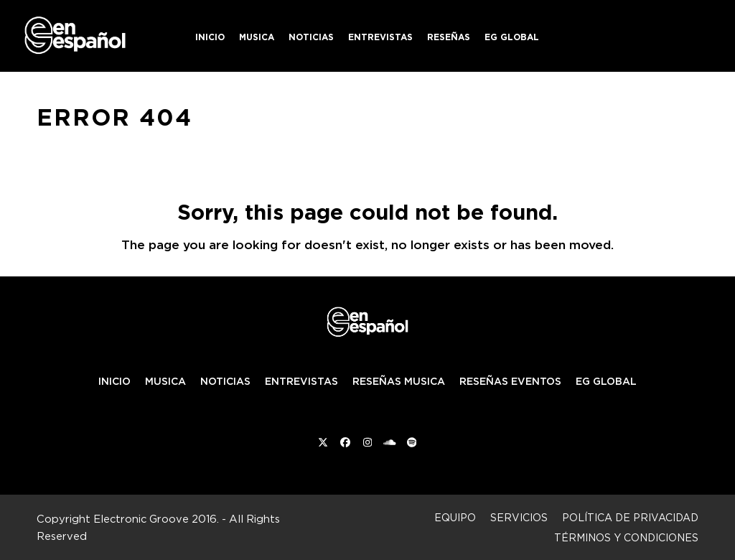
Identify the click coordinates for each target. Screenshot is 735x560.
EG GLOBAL (606, 381)
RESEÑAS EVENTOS (510, 381)
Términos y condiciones (626, 537)
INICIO (114, 381)
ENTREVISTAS (301, 381)
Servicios (519, 517)
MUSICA (165, 381)
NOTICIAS (225, 381)
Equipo (455, 517)
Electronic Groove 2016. (156, 519)
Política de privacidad (630, 517)
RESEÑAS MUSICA (399, 381)
